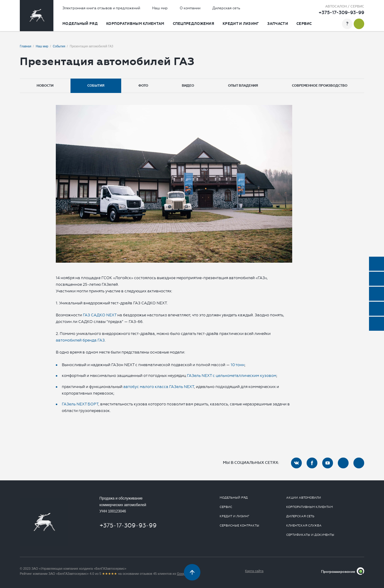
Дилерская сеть (226, 8)
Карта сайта (254, 571)
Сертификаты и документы (310, 535)
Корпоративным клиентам (135, 24)
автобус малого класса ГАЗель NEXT (159, 387)
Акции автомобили (304, 498)
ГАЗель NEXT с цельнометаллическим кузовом (232, 376)
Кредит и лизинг (241, 24)
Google (182, 574)
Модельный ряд (80, 24)
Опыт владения (243, 86)
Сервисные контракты (239, 526)
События (96, 86)
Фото (143, 86)
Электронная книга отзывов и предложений (101, 8)
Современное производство (320, 86)
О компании (190, 8)
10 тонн (238, 365)
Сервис (304, 24)
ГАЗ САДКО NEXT (99, 315)
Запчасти (278, 24)
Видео (188, 86)
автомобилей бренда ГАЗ (80, 340)
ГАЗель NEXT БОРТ (80, 404)
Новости (45, 86)
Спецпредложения (194, 24)
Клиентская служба (304, 526)
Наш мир (160, 8)
